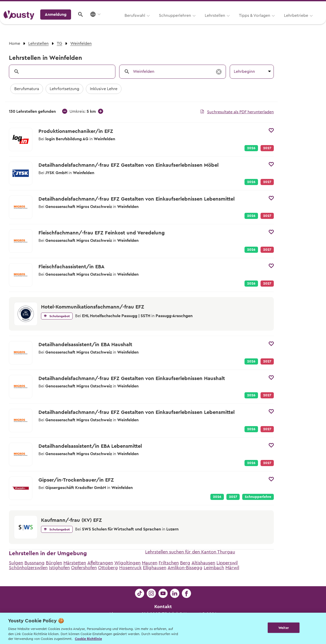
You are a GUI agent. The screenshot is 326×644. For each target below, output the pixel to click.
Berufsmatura (27, 89)
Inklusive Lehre (104, 89)
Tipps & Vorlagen (190, 22)
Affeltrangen (100, 563)
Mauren (150, 563)
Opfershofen (84, 568)
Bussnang (35, 563)
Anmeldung (278, 22)
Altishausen (203, 563)
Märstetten (75, 563)
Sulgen (16, 563)
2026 (251, 148)
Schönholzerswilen (28, 568)
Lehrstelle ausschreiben (301, 5)
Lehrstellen (150, 22)
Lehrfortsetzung (64, 89)
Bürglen (54, 563)
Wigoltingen (127, 563)
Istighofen (59, 568)
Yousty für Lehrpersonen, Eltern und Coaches (228, 5)
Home (15, 44)
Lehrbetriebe (231, 22)
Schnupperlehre (258, 497)
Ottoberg (108, 568)
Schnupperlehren (110, 22)
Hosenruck (130, 568)
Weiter (284, 628)
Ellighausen (155, 568)
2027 (233, 497)
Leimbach (214, 568)
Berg (185, 563)
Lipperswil (227, 563)
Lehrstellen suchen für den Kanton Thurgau (190, 552)
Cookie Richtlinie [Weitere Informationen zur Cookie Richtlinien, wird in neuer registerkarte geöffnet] (88, 639)
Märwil (232, 568)
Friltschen (169, 563)
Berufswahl (70, 22)
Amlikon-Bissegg (185, 568)
